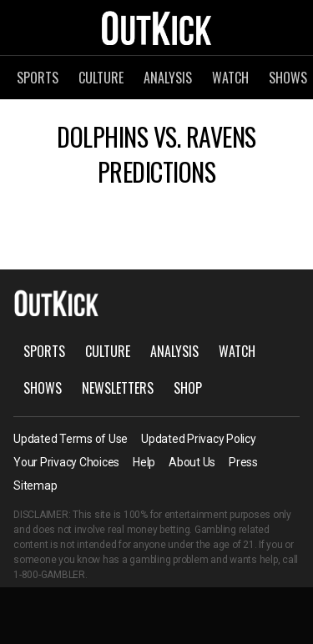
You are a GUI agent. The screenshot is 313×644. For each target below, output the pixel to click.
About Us (192, 462)
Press (243, 462)
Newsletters (118, 388)
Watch (230, 78)
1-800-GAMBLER (49, 575)
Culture (101, 78)
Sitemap (35, 486)
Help (144, 462)
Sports (38, 78)
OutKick (157, 28)
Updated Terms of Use (71, 439)
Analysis (168, 78)
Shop (188, 388)
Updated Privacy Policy (199, 439)
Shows (43, 388)
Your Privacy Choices (66, 462)
